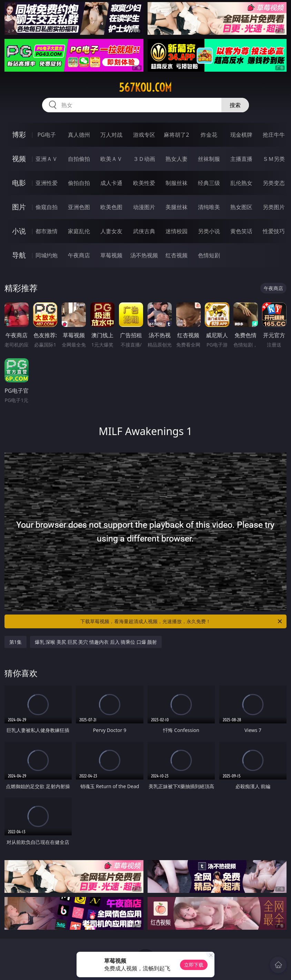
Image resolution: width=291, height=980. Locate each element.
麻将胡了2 (176, 135)
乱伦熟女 (241, 183)
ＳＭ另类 (274, 159)
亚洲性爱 (47, 183)
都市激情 (47, 231)
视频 (19, 159)
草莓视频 (111, 255)
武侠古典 (144, 231)
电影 (19, 183)
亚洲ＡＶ (47, 159)
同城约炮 (47, 255)
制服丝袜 (177, 183)
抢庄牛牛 (274, 135)
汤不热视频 (144, 255)
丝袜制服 (209, 159)
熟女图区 (241, 207)
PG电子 (47, 135)
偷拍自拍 (79, 183)
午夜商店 (79, 255)
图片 (19, 207)
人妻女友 (111, 231)
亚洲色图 (79, 207)
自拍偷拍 (79, 159)
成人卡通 (111, 183)
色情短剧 (209, 255)
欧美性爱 (144, 183)
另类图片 (274, 207)
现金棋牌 (241, 135)
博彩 (19, 135)
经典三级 (209, 183)
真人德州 (79, 135)
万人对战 (111, 135)
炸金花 (209, 135)
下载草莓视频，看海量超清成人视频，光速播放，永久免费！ (182, 621)
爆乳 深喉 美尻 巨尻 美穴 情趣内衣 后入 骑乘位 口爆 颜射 (96, 642)
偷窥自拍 (47, 207)
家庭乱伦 (79, 231)
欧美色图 (111, 207)
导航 (19, 255)
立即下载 (194, 965)
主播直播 (241, 159)
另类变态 (274, 183)
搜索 (235, 105)
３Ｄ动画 (144, 159)
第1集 (16, 642)
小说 (19, 231)
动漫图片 (144, 207)
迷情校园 (177, 231)
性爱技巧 (274, 231)
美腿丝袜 (177, 207)
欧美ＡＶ (111, 159)
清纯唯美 (209, 207)
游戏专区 (144, 135)
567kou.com (145, 87)
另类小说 (209, 231)
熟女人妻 (177, 159)
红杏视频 (177, 255)
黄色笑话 (241, 231)
